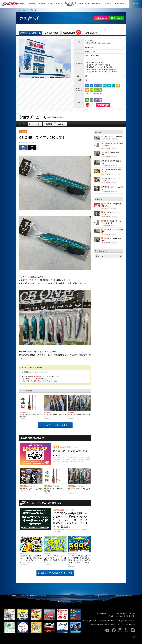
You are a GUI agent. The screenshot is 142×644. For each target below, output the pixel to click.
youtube (107, 630)
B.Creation (102, 624)
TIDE (122, 624)
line (133, 630)
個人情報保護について (104, 613)
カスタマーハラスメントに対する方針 (122, 616)
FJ (118, 624)
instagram (120, 630)
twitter (126, 630)
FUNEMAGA (130, 624)
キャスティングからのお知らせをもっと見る (55, 573)
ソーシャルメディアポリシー (125, 613)
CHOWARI (111, 624)
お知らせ (61, 124)
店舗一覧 (25, 10)
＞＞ (58, 376)
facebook (114, 630)
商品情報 (49, 124)
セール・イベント (35, 124)
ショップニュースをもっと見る (55, 425)
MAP (109, 43)
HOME (19, 10)
